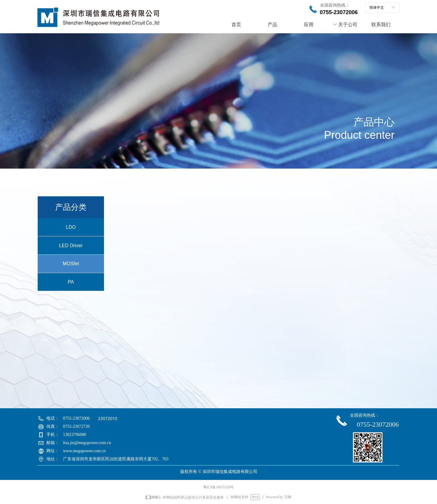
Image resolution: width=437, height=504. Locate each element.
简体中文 (377, 8)
